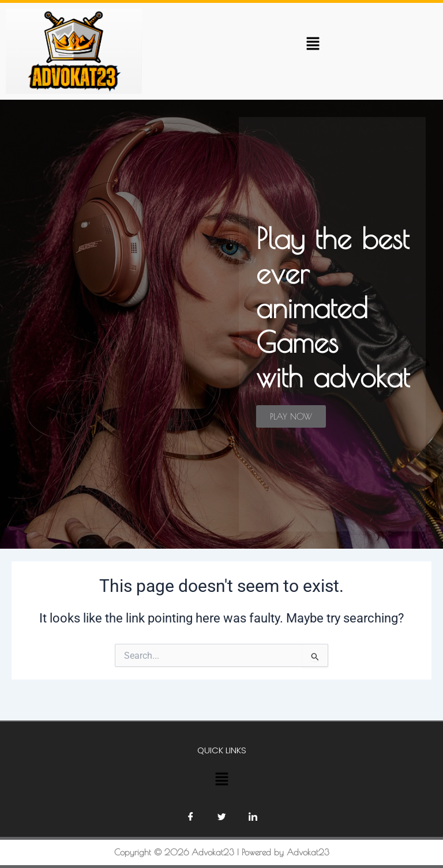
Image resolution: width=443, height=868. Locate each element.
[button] (313, 43)
